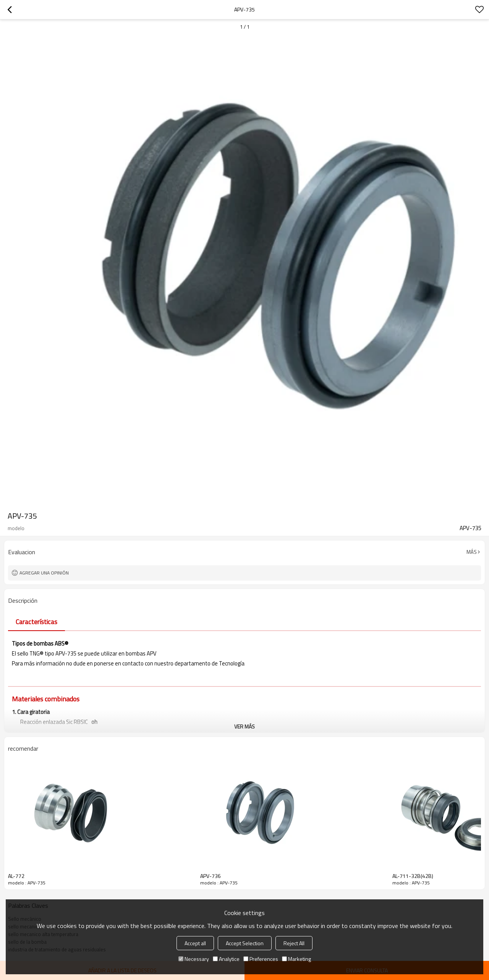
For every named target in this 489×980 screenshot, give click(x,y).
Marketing (296, 959)
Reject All (294, 943)
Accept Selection (245, 943)
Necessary (194, 959)
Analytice (226, 959)
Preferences (261, 959)
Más (472, 552)
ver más (244, 726)
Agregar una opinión (44, 573)
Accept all (195, 943)
